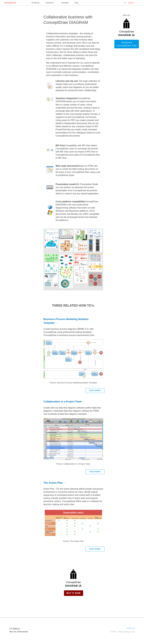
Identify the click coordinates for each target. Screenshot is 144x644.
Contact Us (131, 628)
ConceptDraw (10, 3)
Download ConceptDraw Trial (127, 44)
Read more (95, 391)
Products (36, 3)
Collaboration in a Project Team (63, 402)
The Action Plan (53, 483)
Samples (65, 3)
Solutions (50, 3)
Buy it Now (74, 593)
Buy (77, 3)
